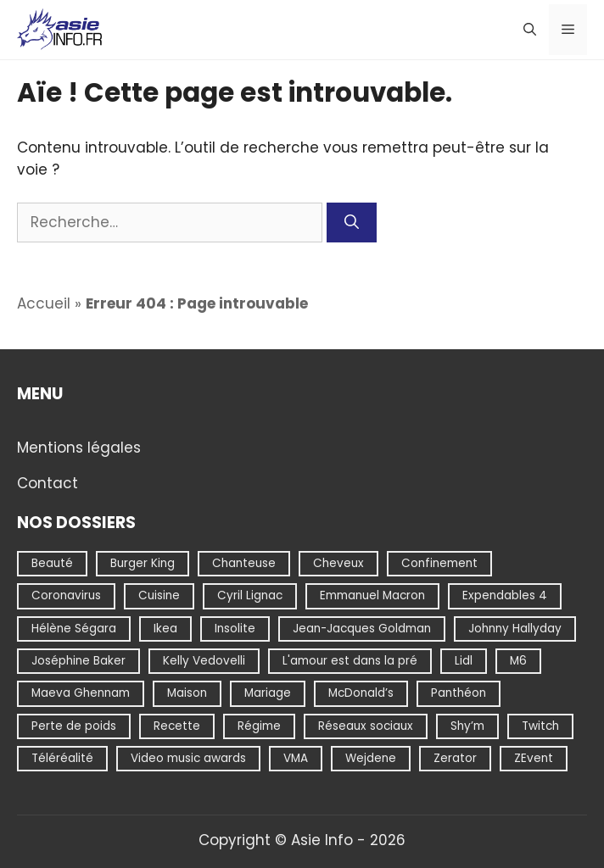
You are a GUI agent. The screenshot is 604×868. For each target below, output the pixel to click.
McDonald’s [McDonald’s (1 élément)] (361, 693)
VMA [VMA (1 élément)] (296, 758)
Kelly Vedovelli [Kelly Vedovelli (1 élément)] (204, 661)
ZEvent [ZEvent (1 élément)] (534, 758)
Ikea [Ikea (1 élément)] (165, 628)
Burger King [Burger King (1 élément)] (143, 563)
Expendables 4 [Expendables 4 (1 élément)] (505, 595)
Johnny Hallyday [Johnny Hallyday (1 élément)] (515, 628)
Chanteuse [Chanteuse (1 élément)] (244, 563)
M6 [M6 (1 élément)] (518, 661)
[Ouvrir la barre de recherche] (530, 30)
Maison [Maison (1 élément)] (187, 693)
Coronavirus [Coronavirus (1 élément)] (66, 595)
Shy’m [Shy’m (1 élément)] (467, 725)
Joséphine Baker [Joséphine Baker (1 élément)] (78, 661)
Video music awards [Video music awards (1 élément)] (188, 758)
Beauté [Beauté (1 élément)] (52, 563)
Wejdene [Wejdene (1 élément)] (371, 758)
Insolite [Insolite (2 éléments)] (235, 628)
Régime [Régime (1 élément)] (259, 725)
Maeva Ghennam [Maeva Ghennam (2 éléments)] (81, 693)
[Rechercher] (352, 223)
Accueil (44, 303)
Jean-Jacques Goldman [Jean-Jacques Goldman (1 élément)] (362, 628)
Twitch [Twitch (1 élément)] (540, 725)
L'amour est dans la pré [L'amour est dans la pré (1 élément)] (350, 661)
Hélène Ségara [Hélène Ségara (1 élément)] (74, 628)
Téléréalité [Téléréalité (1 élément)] (62, 758)
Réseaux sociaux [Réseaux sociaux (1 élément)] (366, 725)
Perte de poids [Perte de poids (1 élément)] (74, 725)
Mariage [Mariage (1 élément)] (268, 693)
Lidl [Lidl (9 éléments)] (464, 661)
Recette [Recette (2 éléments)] (177, 725)
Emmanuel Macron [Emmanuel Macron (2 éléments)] (372, 595)
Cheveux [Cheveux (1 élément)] (338, 563)
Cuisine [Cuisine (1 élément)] (159, 595)
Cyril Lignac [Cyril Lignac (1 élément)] (250, 595)
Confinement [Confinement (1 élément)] (439, 563)
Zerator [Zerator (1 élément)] (455, 758)
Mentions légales (79, 447)
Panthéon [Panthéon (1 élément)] (459, 693)
